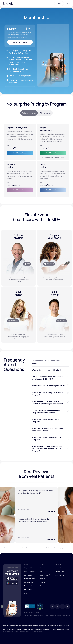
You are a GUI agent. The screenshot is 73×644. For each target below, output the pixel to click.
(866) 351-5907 (64, 626)
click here (40, 631)
